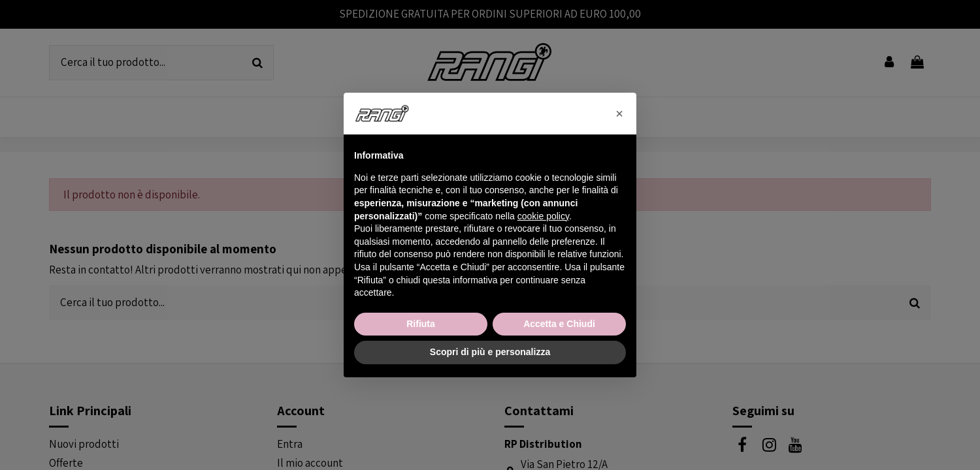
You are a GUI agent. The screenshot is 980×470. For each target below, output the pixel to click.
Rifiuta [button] (421, 324)
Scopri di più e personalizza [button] (490, 352)
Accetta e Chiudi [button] (559, 324)
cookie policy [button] (543, 216)
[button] (619, 114)
